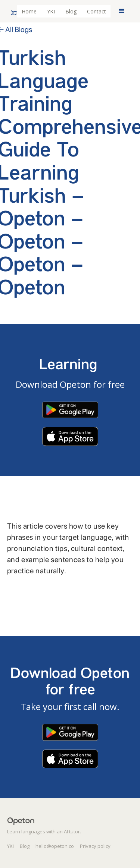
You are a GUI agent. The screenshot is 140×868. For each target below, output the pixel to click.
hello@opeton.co (55, 846)
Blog (71, 11)
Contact (97, 11)
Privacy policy (95, 846)
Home (29, 11)
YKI (51, 11)
